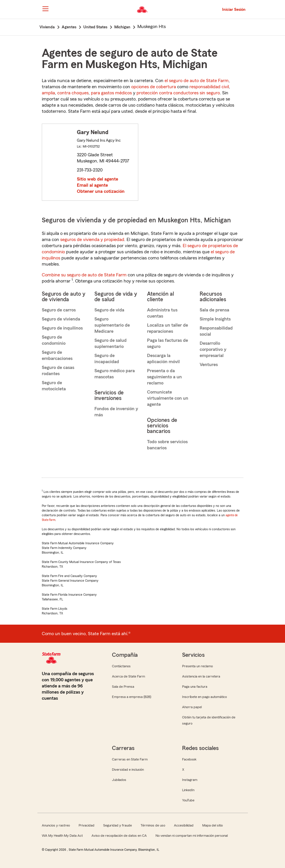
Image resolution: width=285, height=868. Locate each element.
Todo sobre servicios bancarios (167, 445)
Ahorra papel (192, 707)
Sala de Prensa (123, 687)
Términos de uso (153, 825)
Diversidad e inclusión (128, 770)
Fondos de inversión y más (116, 412)
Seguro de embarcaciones (57, 355)
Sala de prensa (214, 310)
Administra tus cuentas (162, 313)
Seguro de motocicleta (54, 386)
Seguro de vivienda (61, 319)
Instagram (190, 780)
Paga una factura (195, 687)
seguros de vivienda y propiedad (92, 240)
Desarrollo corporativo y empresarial (213, 349)
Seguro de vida (109, 310)
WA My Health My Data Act (62, 836)
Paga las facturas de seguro (167, 343)
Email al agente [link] (92, 185)
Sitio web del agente (97, 179)
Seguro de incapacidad (107, 359)
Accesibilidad (184, 825)
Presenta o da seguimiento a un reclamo (164, 377)
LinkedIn (188, 790)
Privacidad (87, 825)
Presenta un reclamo (197, 666)
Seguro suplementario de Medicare (112, 325)
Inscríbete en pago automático (204, 697)
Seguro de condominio (54, 340)
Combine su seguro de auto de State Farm (84, 275)
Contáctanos (121, 666)
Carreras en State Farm (130, 759)
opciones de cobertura (154, 87)
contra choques (73, 93)
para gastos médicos (111, 93)
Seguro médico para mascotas (115, 374)
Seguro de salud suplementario (110, 343)
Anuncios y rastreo (56, 825)
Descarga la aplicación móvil (163, 359)
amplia (48, 93)
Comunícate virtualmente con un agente (168, 398)
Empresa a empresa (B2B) (132, 697)
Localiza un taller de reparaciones (167, 328)
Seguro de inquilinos (62, 328)
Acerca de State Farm (128, 676)
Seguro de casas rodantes (58, 371)
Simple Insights (215, 319)
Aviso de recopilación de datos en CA (119, 836)
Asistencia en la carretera (201, 676)
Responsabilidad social (216, 331)
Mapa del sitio (213, 825)
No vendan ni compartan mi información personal (192, 836)
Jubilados (119, 780)
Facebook (189, 759)
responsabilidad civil (209, 87)
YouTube (188, 800)
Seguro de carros (59, 310)
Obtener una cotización (101, 191)
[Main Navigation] (46, 9)
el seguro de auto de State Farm (197, 81)
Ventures (209, 365)
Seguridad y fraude (118, 825)
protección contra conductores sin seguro (178, 93)
